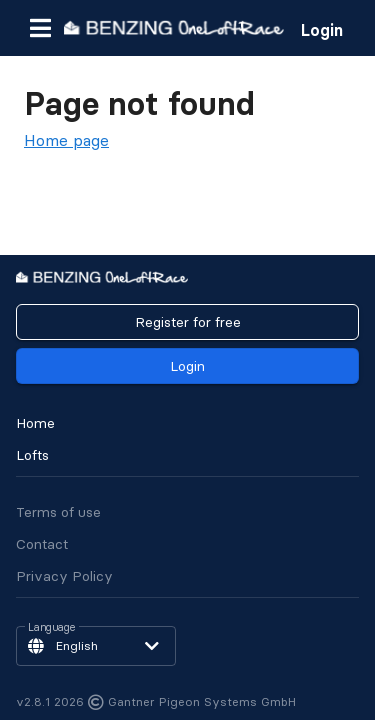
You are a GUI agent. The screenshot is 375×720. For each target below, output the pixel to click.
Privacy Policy (64, 576)
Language (52, 628)
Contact (42, 544)
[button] (40, 28)
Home (35, 423)
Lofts (32, 455)
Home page (66, 140)
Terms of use (58, 512)
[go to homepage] (174, 27)
